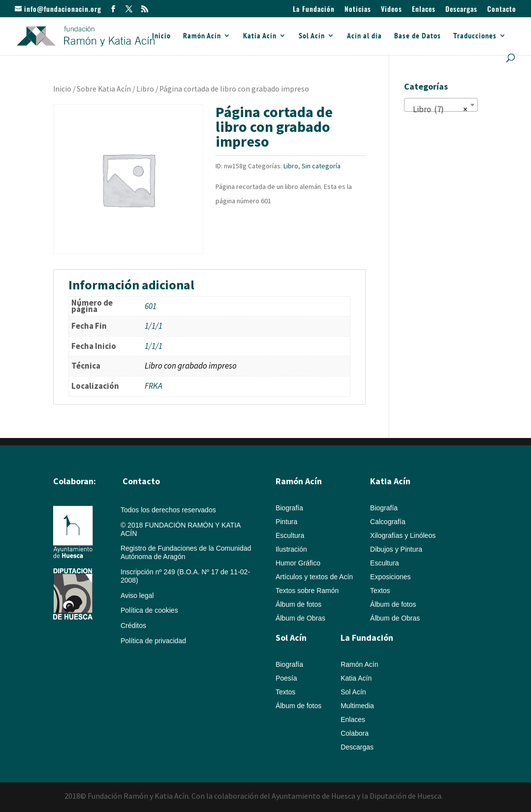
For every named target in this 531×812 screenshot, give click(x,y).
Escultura (290, 535)
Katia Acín (260, 36)
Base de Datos (418, 36)
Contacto (502, 10)
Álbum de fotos (298, 604)
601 (151, 306)
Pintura (286, 522)
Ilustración (291, 549)
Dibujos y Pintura (396, 549)
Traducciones (475, 36)
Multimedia (357, 706)
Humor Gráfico (298, 563)
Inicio (161, 36)
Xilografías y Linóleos (403, 535)
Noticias (358, 10)
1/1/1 (154, 326)
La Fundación (314, 10)
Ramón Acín (202, 36)
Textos (380, 591)
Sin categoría (321, 166)
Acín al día (364, 36)
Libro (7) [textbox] (438, 109)
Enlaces (424, 10)
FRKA (154, 386)
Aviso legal (137, 595)
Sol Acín (312, 36)
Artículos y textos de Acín (314, 577)
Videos (391, 10)
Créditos (133, 625)
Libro (145, 89)
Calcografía (388, 522)
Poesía (286, 678)
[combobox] (441, 105)
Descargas (461, 10)
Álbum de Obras (300, 618)
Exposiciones (390, 577)
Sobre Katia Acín (104, 89)
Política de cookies (149, 610)
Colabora (355, 733)
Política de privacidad (153, 641)
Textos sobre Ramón (307, 591)
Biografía (289, 508)
